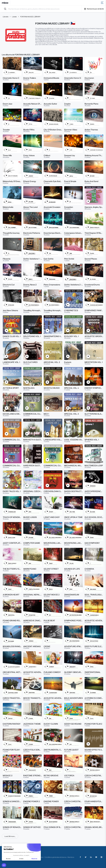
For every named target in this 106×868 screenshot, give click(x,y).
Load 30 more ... (10, 836)
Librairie (6, 17)
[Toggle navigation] (103, 3)
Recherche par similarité (94, 9)
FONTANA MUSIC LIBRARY (30, 17)
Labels (14, 17)
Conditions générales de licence (55, 857)
